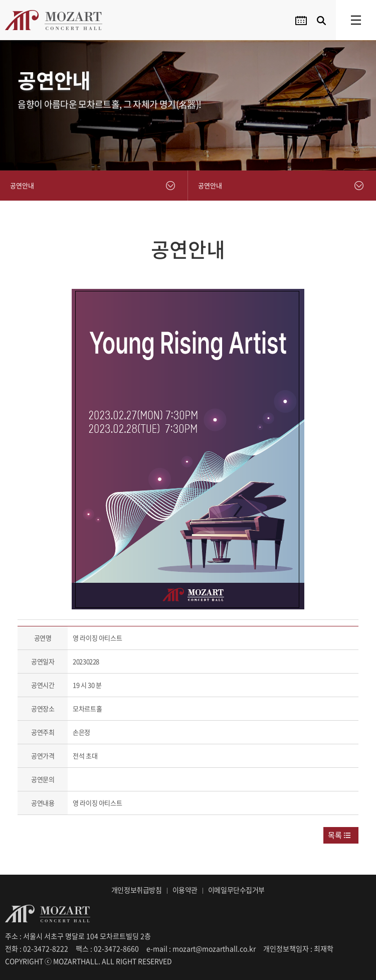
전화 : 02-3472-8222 (37, 948)
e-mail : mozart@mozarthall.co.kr (201, 948)
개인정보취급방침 (137, 890)
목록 (335, 835)
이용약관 (185, 890)
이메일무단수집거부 (236, 890)
